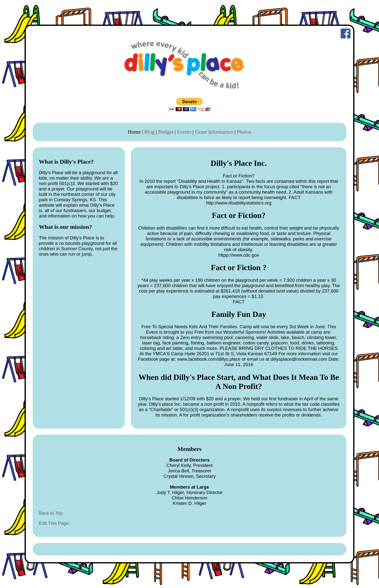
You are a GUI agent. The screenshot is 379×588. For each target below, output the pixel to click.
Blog (149, 132)
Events (184, 132)
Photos (244, 132)
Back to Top (51, 513)
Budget (166, 132)
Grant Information (214, 132)
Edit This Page (54, 523)
